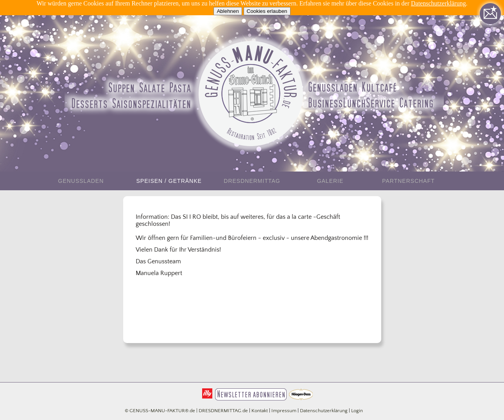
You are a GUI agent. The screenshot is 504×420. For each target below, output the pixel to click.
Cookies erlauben (267, 11)
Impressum (284, 411)
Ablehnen (228, 11)
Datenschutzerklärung (438, 3)
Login (357, 411)
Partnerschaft (408, 181)
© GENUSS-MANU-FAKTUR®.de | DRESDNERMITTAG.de (186, 411)
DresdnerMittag (252, 181)
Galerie (330, 181)
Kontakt (260, 411)
